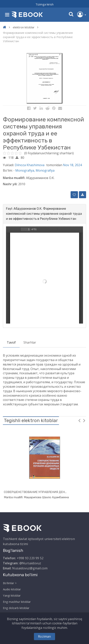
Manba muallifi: (14, 178)
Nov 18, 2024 (72, 165)
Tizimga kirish (44, 4)
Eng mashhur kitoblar (17, 602)
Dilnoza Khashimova (30, 165)
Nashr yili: (10, 184)
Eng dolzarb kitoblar (16, 608)
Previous (79, 420)
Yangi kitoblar (12, 595)
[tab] (44, 214)
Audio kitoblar (12, 589)
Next (84, 420)
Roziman (44, 636)
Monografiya (45, 170)
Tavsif (11, 342)
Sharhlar (30, 342)
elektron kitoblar (24, 27)
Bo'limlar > (10, 583)
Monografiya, (25, 170)
